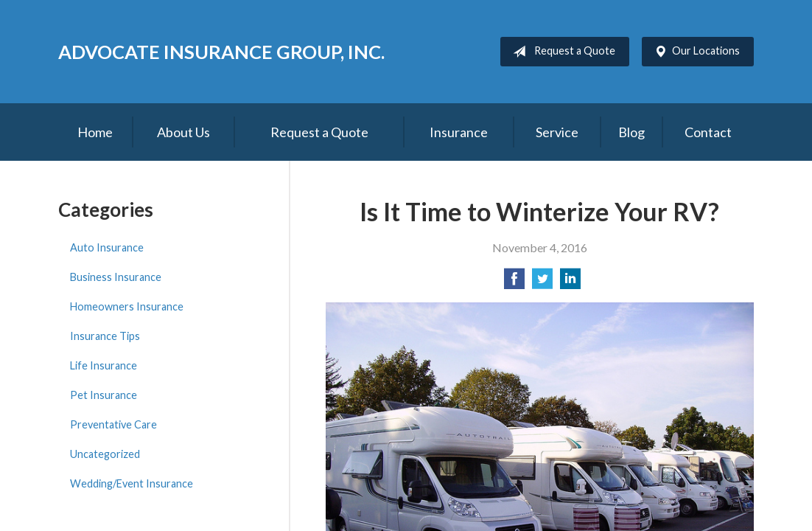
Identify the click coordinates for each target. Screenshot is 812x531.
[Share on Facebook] (514, 283)
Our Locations (694, 52)
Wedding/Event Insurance (132, 483)
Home (95, 132)
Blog (631, 132)
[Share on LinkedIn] (570, 283)
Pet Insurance (104, 395)
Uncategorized (105, 454)
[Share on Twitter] (542, 283)
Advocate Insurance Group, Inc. (221, 52)
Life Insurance (104, 365)
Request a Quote (561, 52)
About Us (183, 132)
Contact (708, 132)
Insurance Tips (105, 336)
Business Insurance (116, 277)
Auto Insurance (107, 247)
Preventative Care (113, 424)
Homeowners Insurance (127, 306)
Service (557, 132)
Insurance (459, 132)
